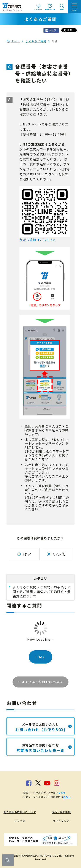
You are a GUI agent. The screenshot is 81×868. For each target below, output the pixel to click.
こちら (62, 793)
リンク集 (20, 821)
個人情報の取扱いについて (20, 812)
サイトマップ (61, 821)
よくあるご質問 (36, 41)
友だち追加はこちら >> (37, 240)
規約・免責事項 (61, 812)
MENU (74, 10)
